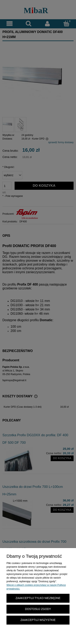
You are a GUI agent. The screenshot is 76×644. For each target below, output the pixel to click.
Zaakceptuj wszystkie (38, 620)
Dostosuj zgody (38, 609)
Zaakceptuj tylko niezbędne (38, 598)
